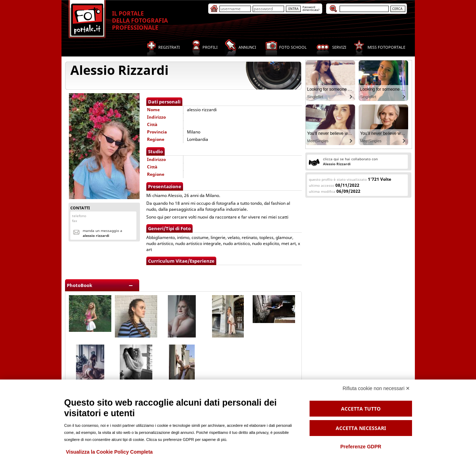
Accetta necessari (361, 428)
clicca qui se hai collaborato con (350, 161)
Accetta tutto (361, 409)
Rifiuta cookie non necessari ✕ (377, 388)
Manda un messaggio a (102, 233)
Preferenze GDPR (361, 447)
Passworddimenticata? (311, 8)
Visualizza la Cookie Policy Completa (110, 452)
